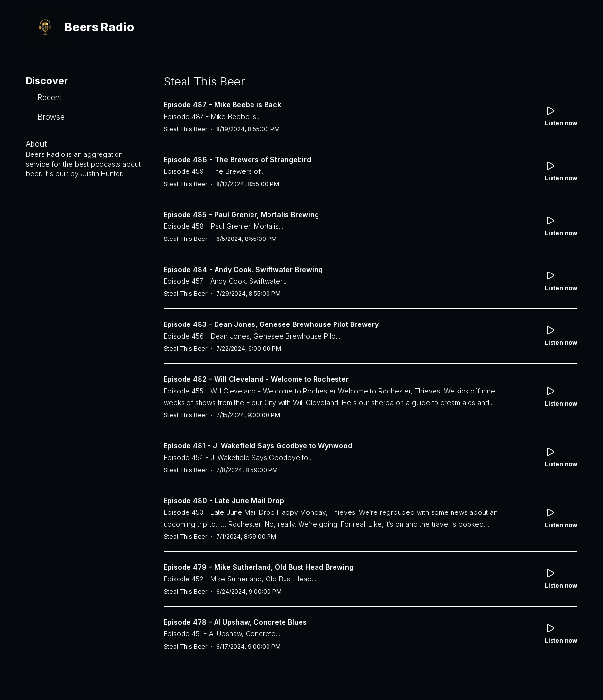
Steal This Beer (185, 129)
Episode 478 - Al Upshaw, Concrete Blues (235, 622)
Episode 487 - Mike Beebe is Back (222, 105)
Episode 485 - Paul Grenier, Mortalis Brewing (241, 214)
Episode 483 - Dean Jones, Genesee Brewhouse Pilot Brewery (271, 324)
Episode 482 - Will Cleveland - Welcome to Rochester (256, 379)
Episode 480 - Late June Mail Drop (224, 501)
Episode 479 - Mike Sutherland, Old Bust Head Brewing (259, 567)
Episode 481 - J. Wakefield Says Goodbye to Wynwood (258, 446)
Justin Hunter (101, 174)
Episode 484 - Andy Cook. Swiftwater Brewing (243, 269)
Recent (50, 97)
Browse (51, 117)
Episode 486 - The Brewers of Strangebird (237, 160)
